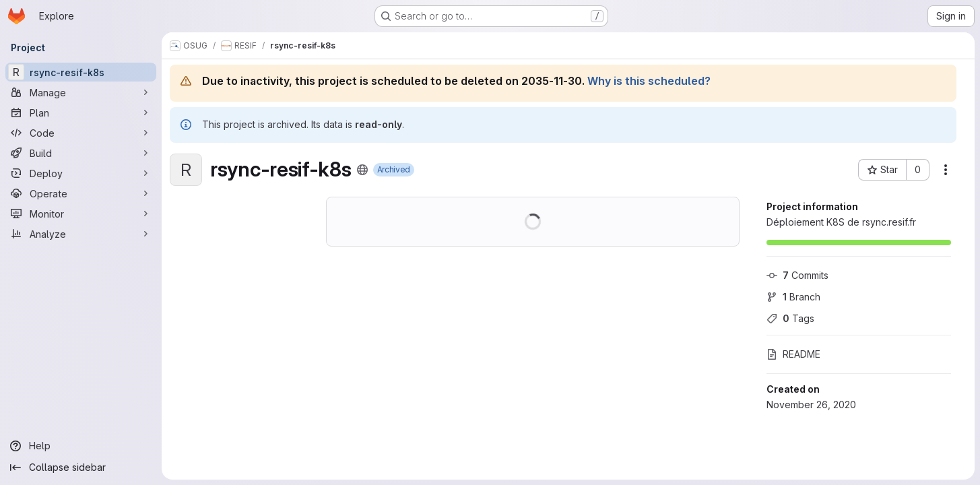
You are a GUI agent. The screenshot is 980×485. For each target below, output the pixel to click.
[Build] (81, 153)
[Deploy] (81, 173)
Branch (793, 297)
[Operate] (81, 193)
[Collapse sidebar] (81, 467)
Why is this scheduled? (649, 81)
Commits (797, 275)
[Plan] (81, 112)
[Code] (81, 133)
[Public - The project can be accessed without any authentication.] (362, 170)
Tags (790, 318)
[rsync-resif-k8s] (81, 72)
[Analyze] (81, 234)
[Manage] (81, 92)
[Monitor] (81, 214)
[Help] (81, 446)
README (793, 354)
